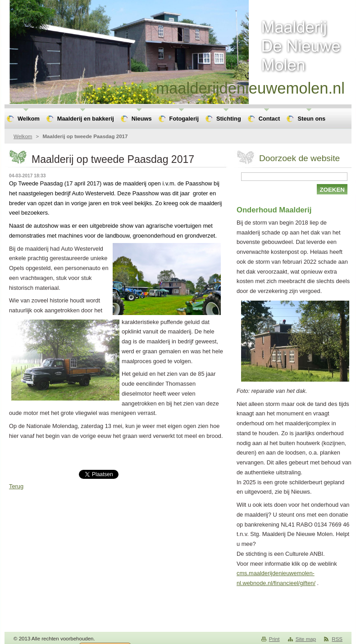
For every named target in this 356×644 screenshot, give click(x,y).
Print (274, 639)
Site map (306, 639)
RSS (337, 639)
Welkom (23, 136)
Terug (16, 486)
